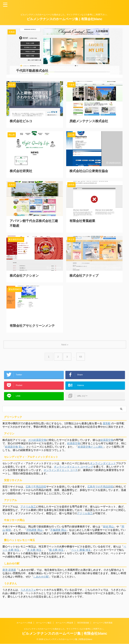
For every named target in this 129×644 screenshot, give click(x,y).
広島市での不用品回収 (100, 488)
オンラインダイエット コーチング (74, 468)
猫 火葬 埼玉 (56, 552)
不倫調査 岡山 (58, 532)
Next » (65, 341)
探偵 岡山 (108, 528)
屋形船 (107, 425)
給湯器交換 (107, 442)
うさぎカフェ (28, 591)
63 (81, 353)
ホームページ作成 (24, 623)
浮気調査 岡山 (34, 532)
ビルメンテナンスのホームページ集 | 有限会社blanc (64, 19)
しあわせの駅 (41, 578)
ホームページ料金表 (64, 623)
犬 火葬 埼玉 (34, 552)
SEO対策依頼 (83, 623)
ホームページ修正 (44, 623)
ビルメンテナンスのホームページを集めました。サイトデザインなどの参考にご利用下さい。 (65, 629)
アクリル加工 (28, 508)
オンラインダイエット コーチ (61, 472)
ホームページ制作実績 (103, 623)
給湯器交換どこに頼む (91, 448)
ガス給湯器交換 (37, 442)
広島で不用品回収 (36, 488)
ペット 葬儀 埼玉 (81, 552)
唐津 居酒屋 (9, 571)
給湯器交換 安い (14, 448)
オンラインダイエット (103, 465)
